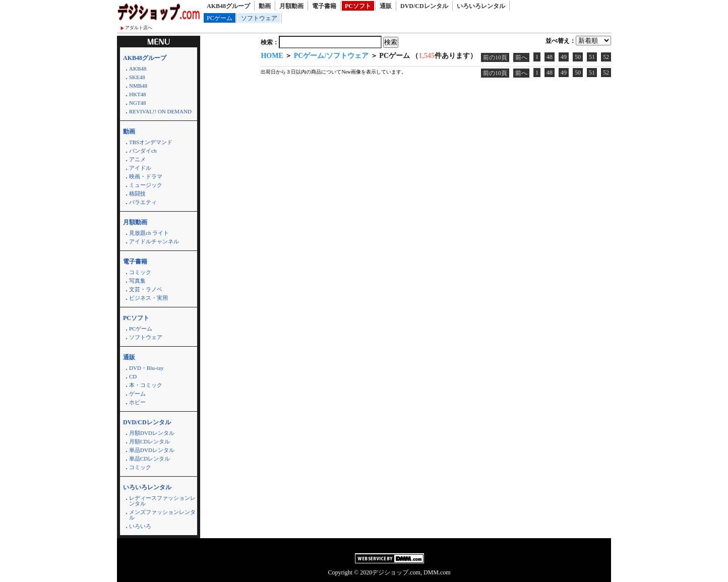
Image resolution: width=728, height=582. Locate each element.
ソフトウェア (259, 18)
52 (606, 57)
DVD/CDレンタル (424, 6)
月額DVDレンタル (152, 433)
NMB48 (138, 86)
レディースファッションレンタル (162, 501)
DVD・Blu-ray (146, 368)
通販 (386, 6)
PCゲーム (220, 18)
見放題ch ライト (149, 233)
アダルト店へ (139, 28)
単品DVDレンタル (152, 450)
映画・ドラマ (146, 176)
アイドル (140, 168)
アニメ (137, 159)
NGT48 (138, 103)
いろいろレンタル (481, 6)
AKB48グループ (228, 6)
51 (592, 57)
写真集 (137, 281)
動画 (265, 6)
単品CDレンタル (149, 459)
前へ (521, 57)
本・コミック (146, 385)
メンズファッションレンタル (162, 515)
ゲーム (137, 394)
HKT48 (138, 94)
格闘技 (137, 193)
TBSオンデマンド (151, 142)
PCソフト (358, 6)
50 (578, 57)
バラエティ (143, 202)
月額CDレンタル (149, 441)
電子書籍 (324, 6)
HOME (272, 56)
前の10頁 (495, 57)
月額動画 (291, 6)
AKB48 (138, 69)
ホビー (137, 402)
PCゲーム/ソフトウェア (331, 56)
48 (550, 57)
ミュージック (146, 185)
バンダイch (143, 151)
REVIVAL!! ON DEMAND (160, 111)
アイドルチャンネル (154, 241)
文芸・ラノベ (146, 289)
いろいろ (140, 526)
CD (133, 376)
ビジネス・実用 (148, 298)
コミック (140, 272)
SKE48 (137, 77)
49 (564, 57)
